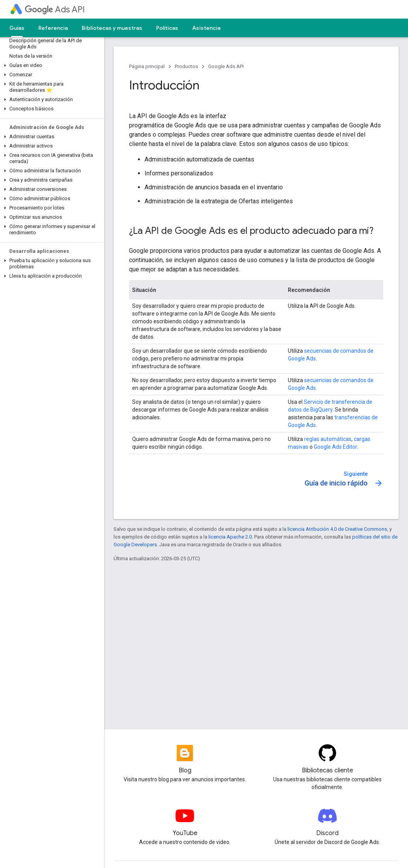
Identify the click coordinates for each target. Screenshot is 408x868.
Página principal (147, 66)
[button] (51, 65)
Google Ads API (226, 66)
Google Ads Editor (335, 447)
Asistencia (206, 28)
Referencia (53, 28)
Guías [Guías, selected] (17, 28)
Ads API (55, 9)
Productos (186, 66)
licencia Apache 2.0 (230, 537)
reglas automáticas (328, 439)
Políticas (167, 28)
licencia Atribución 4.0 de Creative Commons (337, 529)
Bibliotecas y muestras (112, 28)
